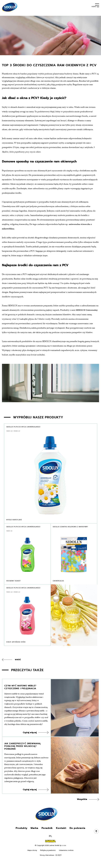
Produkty (21, 835)
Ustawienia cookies (66, 857)
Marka (35, 835)
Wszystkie (82, 806)
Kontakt (61, 835)
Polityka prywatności (48, 857)
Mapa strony (32, 857)
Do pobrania (77, 835)
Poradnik (47, 835)
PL (50, 843)
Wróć (18, 660)
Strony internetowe (51, 862)
